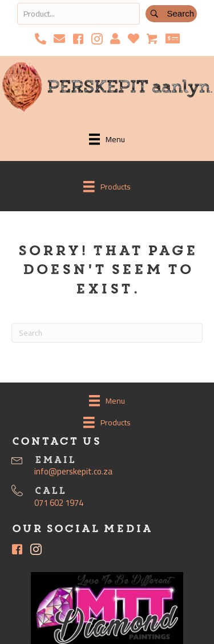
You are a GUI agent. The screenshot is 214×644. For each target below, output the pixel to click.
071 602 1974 (59, 503)
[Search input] (78, 14)
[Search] (107, 333)
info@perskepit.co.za (73, 471)
